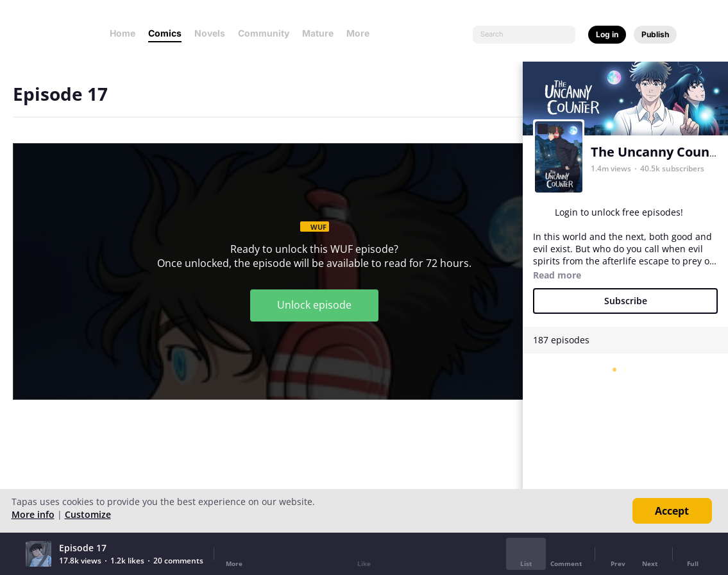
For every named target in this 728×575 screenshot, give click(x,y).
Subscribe (626, 301)
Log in (607, 34)
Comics (165, 33)
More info (33, 514)
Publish (655, 34)
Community (264, 33)
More (362, 33)
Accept (672, 511)
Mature (318, 33)
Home (123, 33)
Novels (210, 33)
